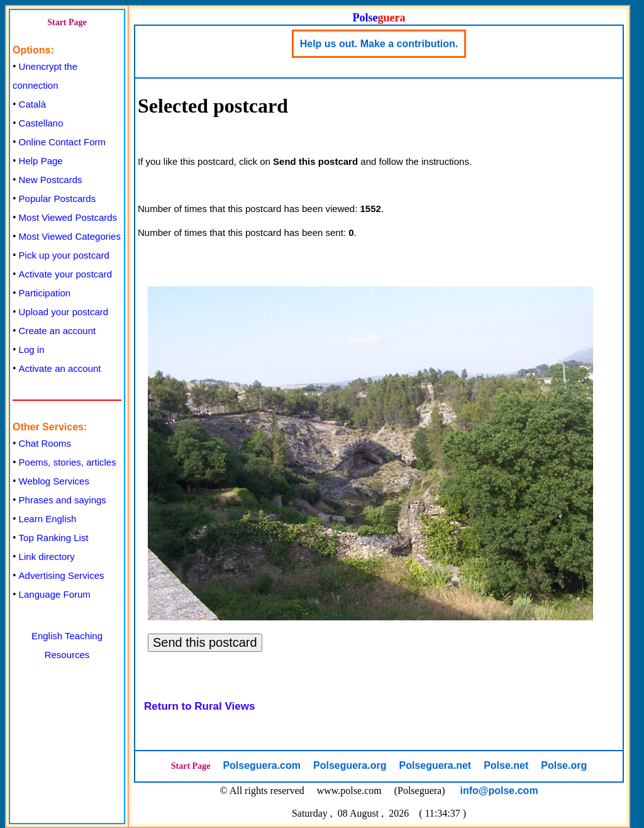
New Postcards (51, 180)
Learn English (48, 519)
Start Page (67, 22)
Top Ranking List (54, 538)
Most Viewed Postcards (68, 217)
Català (32, 104)
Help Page (41, 161)
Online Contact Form (62, 142)
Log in (32, 350)
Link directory (47, 557)
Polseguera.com (262, 765)
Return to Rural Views (199, 706)
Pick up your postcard (64, 255)
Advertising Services (62, 575)
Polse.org (564, 765)
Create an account (58, 331)
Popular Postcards (58, 199)
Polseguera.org (350, 765)
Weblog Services (54, 481)
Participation (45, 293)
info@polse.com (499, 791)
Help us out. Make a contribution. (379, 44)
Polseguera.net (435, 765)
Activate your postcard (65, 274)
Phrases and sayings (63, 500)
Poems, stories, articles (68, 462)
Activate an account (60, 368)
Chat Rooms (45, 443)
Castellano (41, 123)
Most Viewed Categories (70, 236)
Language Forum (55, 594)
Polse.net (506, 765)
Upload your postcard (64, 312)
